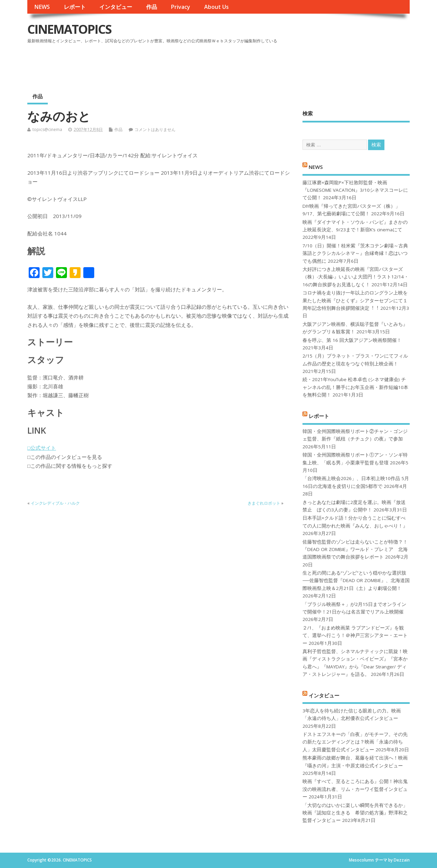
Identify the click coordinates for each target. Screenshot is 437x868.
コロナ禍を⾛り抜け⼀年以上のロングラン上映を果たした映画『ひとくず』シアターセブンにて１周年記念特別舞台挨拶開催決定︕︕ (355, 300)
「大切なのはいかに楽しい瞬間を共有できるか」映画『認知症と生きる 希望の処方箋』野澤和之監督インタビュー (355, 813)
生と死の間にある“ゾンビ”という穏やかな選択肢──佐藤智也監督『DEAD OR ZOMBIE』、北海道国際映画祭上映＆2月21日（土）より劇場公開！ (356, 581)
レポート (75, 7)
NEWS (42, 7)
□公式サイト (42, 448)
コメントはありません (155, 129)
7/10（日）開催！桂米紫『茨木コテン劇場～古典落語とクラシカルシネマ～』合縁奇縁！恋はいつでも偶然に (355, 253)
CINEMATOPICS (69, 29)
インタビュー (116, 7)
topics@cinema (47, 129)
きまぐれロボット (264, 503)
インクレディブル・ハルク (55, 503)
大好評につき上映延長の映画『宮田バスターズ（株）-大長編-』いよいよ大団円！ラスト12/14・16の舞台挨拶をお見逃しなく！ (356, 277)
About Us (216, 7)
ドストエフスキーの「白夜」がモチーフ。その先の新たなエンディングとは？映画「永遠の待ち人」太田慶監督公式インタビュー (355, 742)
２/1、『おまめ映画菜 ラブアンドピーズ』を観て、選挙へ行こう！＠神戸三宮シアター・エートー (355, 635)
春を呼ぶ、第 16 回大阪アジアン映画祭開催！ (352, 340)
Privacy (180, 7)
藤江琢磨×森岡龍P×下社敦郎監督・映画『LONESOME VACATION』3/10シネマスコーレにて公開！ (355, 190)
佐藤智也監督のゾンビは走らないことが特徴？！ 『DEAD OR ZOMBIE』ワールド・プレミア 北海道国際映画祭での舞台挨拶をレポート (355, 549)
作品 (152, 7)
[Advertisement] (280, 64)
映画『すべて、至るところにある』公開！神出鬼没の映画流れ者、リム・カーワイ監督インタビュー (355, 789)
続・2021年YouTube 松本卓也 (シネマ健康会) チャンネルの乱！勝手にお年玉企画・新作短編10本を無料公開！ (355, 387)
